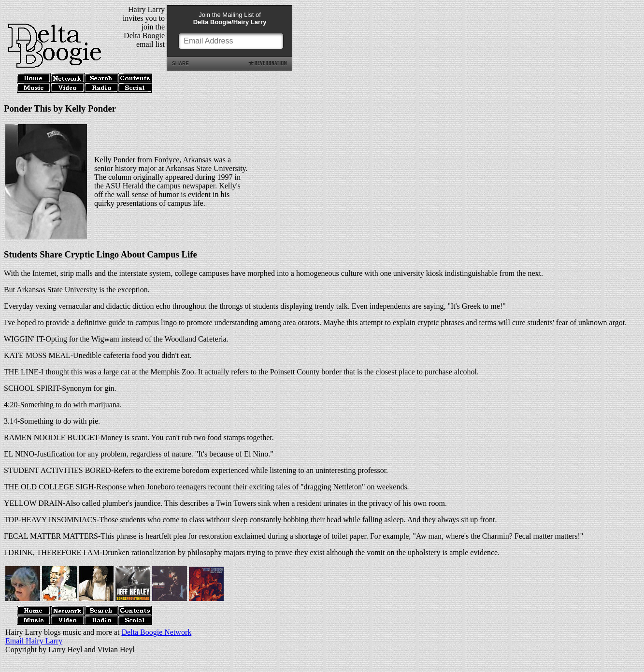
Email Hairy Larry (34, 641)
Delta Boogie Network (156, 632)
